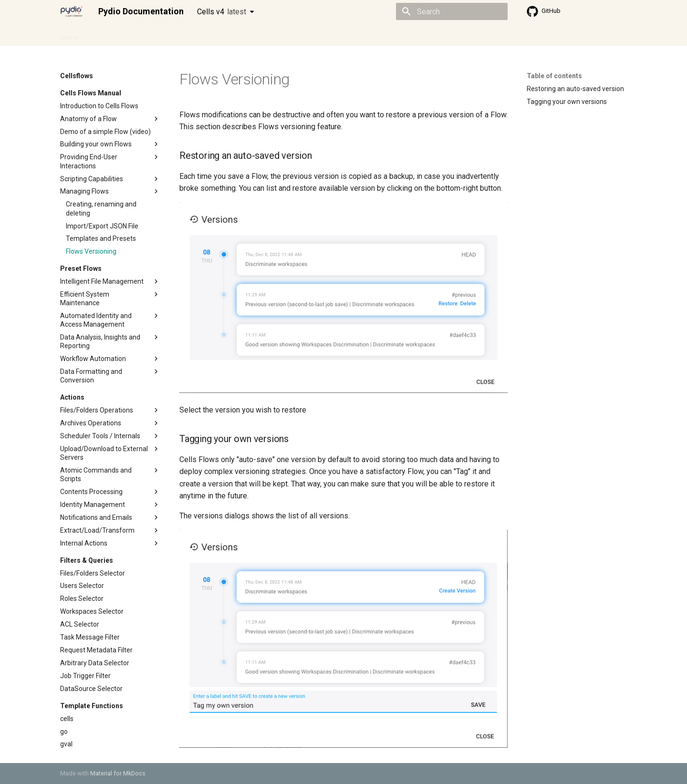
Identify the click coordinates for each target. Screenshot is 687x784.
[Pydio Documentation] (72, 11)
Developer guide (206, 35)
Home (69, 35)
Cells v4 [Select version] (222, 12)
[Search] (452, 11)
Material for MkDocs (118, 773)
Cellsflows (155, 35)
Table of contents (554, 76)
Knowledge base (266, 35)
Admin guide (109, 35)
